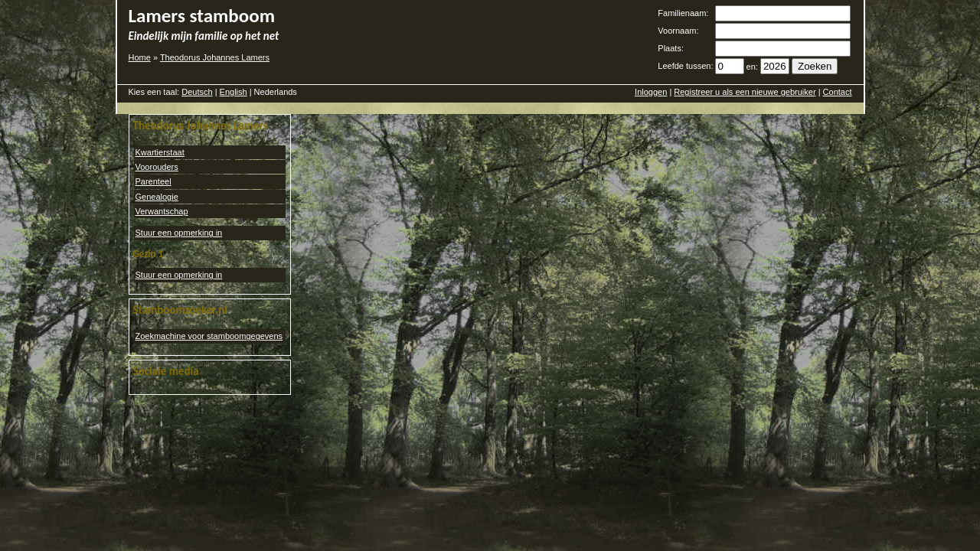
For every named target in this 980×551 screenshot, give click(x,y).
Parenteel (154, 181)
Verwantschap (162, 211)
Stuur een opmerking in (179, 233)
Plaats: (671, 48)
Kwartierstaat (160, 152)
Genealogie (157, 197)
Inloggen (651, 92)
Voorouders (157, 167)
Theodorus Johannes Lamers (215, 57)
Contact (838, 92)
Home (140, 57)
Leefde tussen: (685, 66)
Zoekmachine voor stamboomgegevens (209, 336)
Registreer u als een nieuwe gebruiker (745, 92)
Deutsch (197, 92)
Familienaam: (683, 13)
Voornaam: (678, 31)
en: (752, 67)
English (234, 92)
